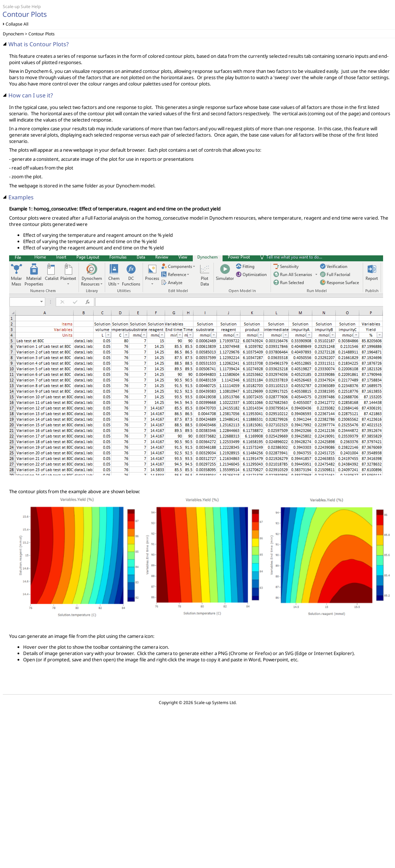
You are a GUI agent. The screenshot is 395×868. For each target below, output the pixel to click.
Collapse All (17, 24)
